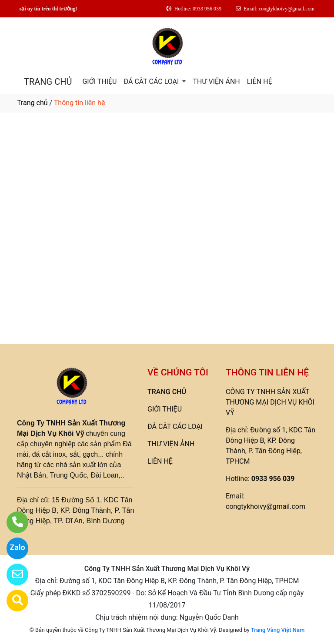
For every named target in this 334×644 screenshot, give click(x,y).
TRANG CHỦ (48, 82)
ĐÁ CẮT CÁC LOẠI (152, 81)
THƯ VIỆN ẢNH (216, 81)
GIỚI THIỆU (99, 81)
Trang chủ (32, 103)
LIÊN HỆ (260, 81)
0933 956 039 (273, 479)
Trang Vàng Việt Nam (278, 630)
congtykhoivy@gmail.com (266, 506)
